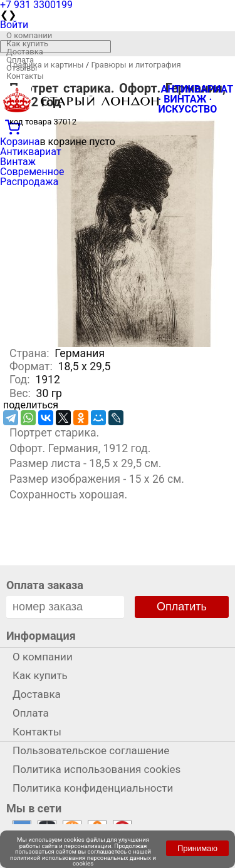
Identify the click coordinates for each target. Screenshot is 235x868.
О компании (29, 35)
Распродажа (29, 182)
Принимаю (197, 848)
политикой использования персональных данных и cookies (83, 861)
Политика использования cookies (97, 769)
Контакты (25, 76)
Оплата (20, 60)
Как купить (27, 43)
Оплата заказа (45, 585)
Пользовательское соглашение (91, 750)
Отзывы (22, 68)
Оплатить (182, 607)
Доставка (25, 52)
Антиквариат (31, 152)
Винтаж (18, 162)
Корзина (20, 142)
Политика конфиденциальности (93, 788)
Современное (32, 172)
